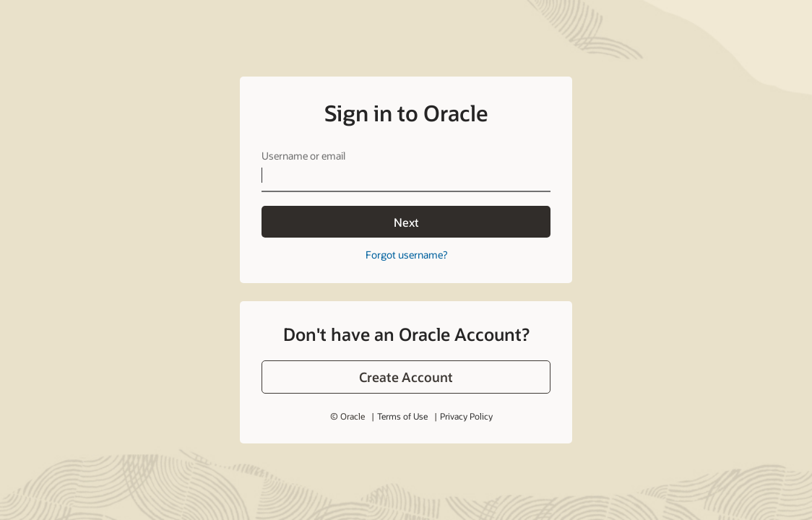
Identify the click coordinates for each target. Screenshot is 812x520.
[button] (406, 377)
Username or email (303, 156)
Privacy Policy (466, 416)
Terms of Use (402, 416)
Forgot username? (406, 255)
